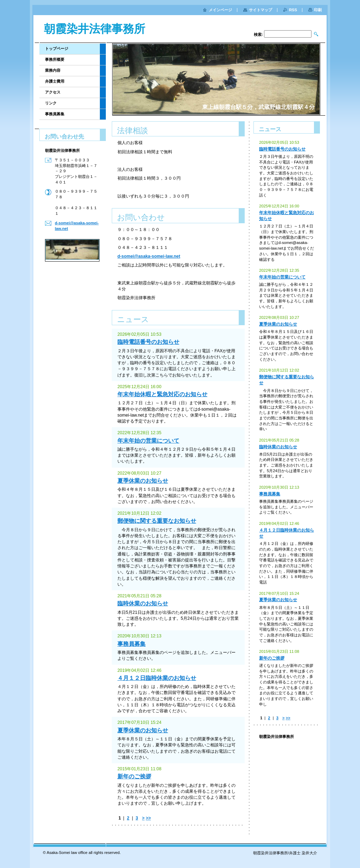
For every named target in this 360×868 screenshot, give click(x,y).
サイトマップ (261, 10)
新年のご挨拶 (134, 776)
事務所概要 (55, 59)
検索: (258, 34)
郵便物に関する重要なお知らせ (157, 521)
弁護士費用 (55, 81)
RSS (293, 10)
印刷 (318, 10)
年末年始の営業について (148, 441)
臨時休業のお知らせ (143, 603)
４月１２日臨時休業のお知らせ (157, 678)
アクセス (53, 92)
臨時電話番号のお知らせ (148, 342)
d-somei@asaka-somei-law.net (149, 256)
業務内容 (53, 70)
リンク (51, 103)
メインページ (220, 10)
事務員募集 (131, 644)
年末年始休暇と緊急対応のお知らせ (162, 394)
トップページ (57, 49)
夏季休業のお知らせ (143, 481)
